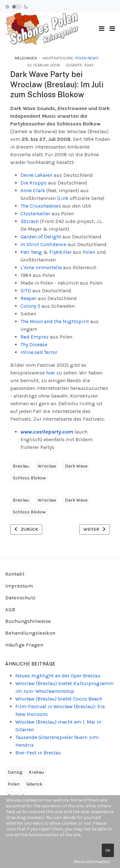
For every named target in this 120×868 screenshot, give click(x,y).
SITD (26, 291)
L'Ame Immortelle (41, 267)
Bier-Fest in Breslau (38, 753)
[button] (112, 29)
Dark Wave (76, 466)
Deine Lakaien (36, 175)
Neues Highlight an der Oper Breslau (58, 676)
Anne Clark (33, 190)
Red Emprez (35, 337)
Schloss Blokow (29, 478)
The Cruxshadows (41, 206)
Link (64, 198)
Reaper (28, 298)
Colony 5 (30, 306)
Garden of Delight (41, 237)
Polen (89, 252)
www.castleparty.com (47, 432)
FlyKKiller (60, 252)
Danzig (15, 772)
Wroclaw (47, 466)
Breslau (21, 466)
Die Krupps (34, 183)
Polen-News (87, 58)
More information (92, 862)
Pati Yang (31, 252)
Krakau (36, 772)
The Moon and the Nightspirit (55, 321)
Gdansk (34, 784)
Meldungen (26, 58)
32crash (30, 221)
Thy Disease (34, 344)
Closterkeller (35, 214)
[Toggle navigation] (102, 29)
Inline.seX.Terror (39, 352)
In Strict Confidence (43, 244)
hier (51, 373)
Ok (108, 850)
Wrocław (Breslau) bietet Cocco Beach (59, 699)
